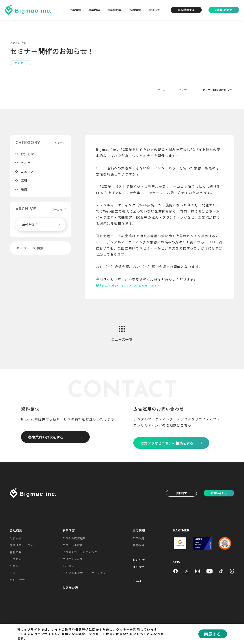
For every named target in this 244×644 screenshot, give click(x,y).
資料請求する (186, 10)
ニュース (27, 172)
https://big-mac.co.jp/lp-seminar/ (128, 285)
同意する (213, 634)
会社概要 (16, 530)
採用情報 (135, 10)
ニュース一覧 (122, 339)
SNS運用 (68, 566)
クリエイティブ (73, 559)
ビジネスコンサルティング (80, 552)
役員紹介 (16, 566)
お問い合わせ (224, 10)
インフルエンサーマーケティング (84, 573)
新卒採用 (138, 538)
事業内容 (94, 10)
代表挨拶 (16, 538)
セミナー (28, 163)
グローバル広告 (73, 545)
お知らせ (154, 10)
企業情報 (75, 10)
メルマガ (139, 567)
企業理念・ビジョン (23, 545)
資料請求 (181, 493)
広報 (24, 180)
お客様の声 (115, 10)
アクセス (15, 559)
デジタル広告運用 (74, 538)
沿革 (13, 573)
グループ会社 (18, 580)
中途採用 (138, 545)
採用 (24, 189)
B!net (137, 581)
